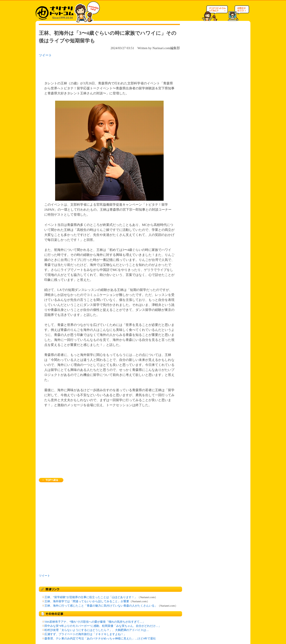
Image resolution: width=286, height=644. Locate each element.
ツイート (45, 55)
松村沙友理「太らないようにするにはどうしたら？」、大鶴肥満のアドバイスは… (97, 630)
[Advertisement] (95, 68)
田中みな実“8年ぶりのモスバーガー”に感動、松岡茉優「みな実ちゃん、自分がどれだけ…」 (103, 626)
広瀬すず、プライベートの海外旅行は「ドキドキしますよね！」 (85, 634)
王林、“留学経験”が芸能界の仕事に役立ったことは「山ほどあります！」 (91, 597)
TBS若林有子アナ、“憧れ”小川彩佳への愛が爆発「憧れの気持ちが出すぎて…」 (95, 622)
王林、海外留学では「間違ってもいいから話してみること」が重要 (87, 601)
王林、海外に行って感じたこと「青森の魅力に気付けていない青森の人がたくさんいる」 (101, 606)
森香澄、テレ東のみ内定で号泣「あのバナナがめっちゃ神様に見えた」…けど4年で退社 (100, 639)
